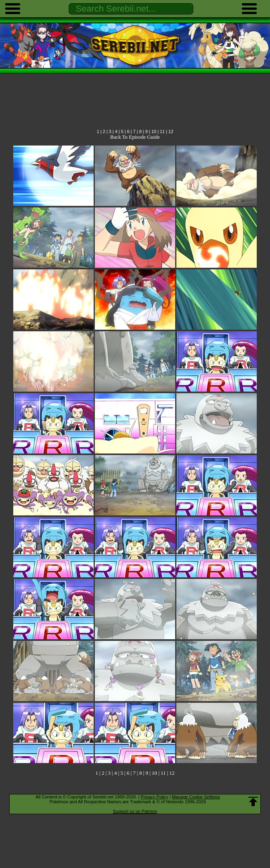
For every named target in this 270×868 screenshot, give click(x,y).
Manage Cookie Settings (196, 797)
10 (154, 131)
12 (171, 131)
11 (162, 131)
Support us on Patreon (135, 811)
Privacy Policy (154, 797)
